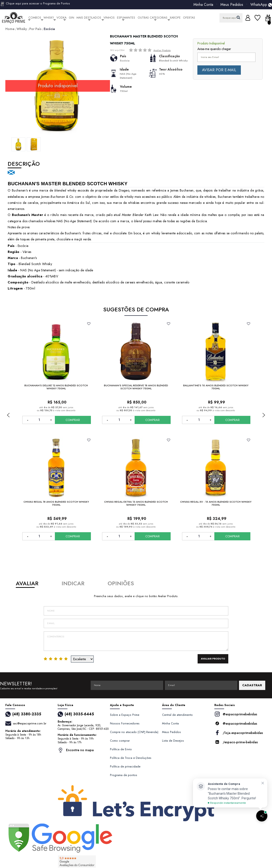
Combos (35, 18)
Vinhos (109, 18)
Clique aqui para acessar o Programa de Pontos (35, 4)
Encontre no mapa (76, 750)
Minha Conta (203, 5)
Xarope (175, 18)
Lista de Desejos (173, 741)
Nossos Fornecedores (125, 723)
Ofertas (189, 18)
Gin (71, 18)
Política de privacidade (125, 767)
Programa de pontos (124, 775)
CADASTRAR (252, 685)
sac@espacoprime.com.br (30, 723)
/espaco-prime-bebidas (236, 742)
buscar (238, 17)
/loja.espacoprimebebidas (239, 733)
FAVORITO (89, 324)
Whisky (49, 18)
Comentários (136, 641)
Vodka (61, 18)
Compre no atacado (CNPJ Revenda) (134, 732)
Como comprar (120, 741)
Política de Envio (121, 749)
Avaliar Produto (162, 50)
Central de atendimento (177, 715)
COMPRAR (73, 420)
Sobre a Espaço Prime (125, 715)
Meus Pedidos (232, 5)
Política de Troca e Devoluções (131, 758)
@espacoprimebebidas (236, 714)
